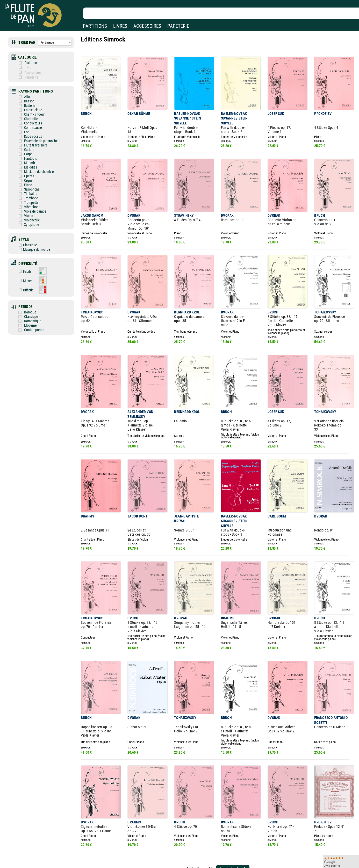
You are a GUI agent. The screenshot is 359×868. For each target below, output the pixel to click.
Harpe (25, 147)
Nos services (39, 865)
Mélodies (27, 160)
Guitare (26, 143)
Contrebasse (29, 122)
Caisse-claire (29, 106)
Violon (25, 206)
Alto (23, 93)
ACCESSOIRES (147, 26)
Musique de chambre (35, 164)
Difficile (29, 276)
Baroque (31, 297)
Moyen (29, 267)
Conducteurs (29, 118)
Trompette (28, 193)
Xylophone (28, 214)
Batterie (26, 101)
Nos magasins (40, 857)
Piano (25, 177)
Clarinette (27, 114)
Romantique (33, 306)
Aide (159, 857)
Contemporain (35, 314)
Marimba (27, 156)
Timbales (27, 185)
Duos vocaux (29, 131)
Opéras (26, 168)
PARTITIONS (95, 26)
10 (204, 823)
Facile (28, 259)
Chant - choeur (31, 110)
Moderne (31, 310)
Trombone (27, 189)
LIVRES (120, 26)
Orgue (25, 173)
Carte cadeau (166, 865)
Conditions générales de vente (124, 865)
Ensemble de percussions (38, 135)
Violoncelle (28, 210)
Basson (26, 97)
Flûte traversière (32, 139)
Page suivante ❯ (226, 823)
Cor (23, 127)
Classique (27, 233)
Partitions (32, 61)
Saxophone (28, 181)
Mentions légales (110, 857)
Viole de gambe (31, 202)
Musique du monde (33, 238)
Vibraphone (28, 197)
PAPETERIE (178, 26)
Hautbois (27, 152)
